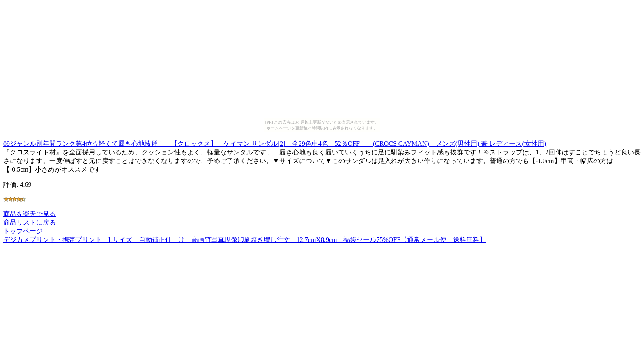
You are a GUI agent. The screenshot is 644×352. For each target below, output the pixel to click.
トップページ (23, 231)
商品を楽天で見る (30, 214)
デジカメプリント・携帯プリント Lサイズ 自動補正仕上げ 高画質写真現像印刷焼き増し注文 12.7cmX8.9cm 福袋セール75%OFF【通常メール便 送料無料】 (245, 240)
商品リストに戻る (30, 222)
